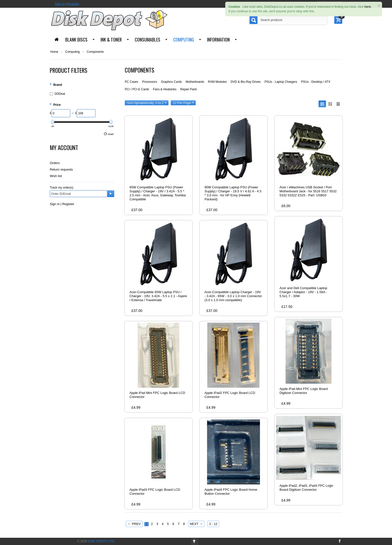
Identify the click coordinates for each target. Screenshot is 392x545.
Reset (109, 134)
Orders (55, 163)
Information (218, 40)
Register (73, 4)
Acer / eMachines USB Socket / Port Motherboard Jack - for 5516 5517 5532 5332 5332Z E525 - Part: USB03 (308, 191)
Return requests (61, 169)
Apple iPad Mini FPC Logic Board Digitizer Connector (304, 391)
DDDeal (57, 94)
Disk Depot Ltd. (101, 541)
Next (196, 524)
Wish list (56, 176)
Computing (184, 40)
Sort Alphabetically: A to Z (147, 103)
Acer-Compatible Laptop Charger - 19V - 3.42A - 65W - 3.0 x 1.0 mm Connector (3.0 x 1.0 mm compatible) (233, 296)
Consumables (147, 40)
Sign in (60, 4)
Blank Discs (76, 40)
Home (54, 52)
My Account (64, 148)
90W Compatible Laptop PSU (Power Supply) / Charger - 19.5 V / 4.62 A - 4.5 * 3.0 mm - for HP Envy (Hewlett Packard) (233, 193)
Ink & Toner (111, 40)
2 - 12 (213, 524)
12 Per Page (183, 103)
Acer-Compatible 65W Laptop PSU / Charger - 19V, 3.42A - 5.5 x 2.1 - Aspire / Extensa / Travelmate (158, 296)
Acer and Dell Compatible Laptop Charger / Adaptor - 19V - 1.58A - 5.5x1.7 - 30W (303, 292)
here (367, 7)
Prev (134, 524)
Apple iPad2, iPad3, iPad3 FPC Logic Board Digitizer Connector (306, 488)
